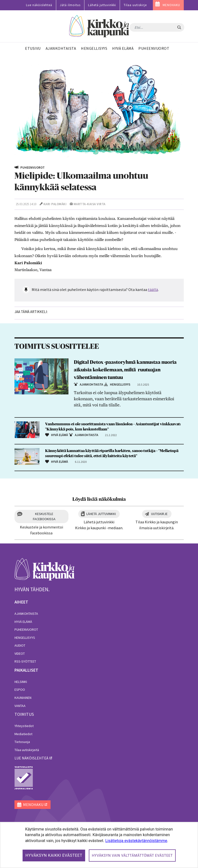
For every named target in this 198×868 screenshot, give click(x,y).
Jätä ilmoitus (70, 5)
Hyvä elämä (23, 622)
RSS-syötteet (25, 661)
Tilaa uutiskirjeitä (27, 750)
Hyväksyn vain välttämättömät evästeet (132, 855)
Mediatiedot (23, 734)
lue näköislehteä (31, 758)
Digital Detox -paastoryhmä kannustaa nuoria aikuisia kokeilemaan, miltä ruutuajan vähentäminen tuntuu (125, 370)
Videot (20, 654)
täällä (153, 289)
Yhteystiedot (24, 726)
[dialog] (99, 845)
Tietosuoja (22, 742)
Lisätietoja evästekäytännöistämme (136, 841)
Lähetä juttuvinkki (102, 5)
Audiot (20, 645)
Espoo (20, 690)
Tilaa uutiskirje (135, 5)
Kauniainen (23, 698)
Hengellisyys (25, 638)
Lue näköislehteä (39, 5)
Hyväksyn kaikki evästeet (54, 855)
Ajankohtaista (26, 614)
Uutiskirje (159, 514)
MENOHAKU (171, 5)
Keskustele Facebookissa (44, 516)
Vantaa (20, 706)
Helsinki (21, 682)
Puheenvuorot (26, 629)
